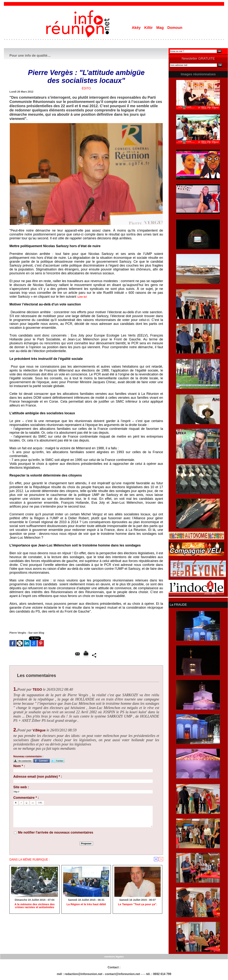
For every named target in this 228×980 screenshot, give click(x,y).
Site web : (21, 787)
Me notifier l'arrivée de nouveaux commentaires (56, 832)
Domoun (175, 28)
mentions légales (114, 956)
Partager (95, 655)
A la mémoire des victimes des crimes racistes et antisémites (34, 906)
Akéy (137, 28)
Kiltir (149, 28)
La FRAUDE (178, 604)
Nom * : (19, 766)
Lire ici (83, 297)
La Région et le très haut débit (86, 905)
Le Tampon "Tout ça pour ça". (138, 905)
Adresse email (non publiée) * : (38, 777)
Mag (161, 28)
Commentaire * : (26, 798)
